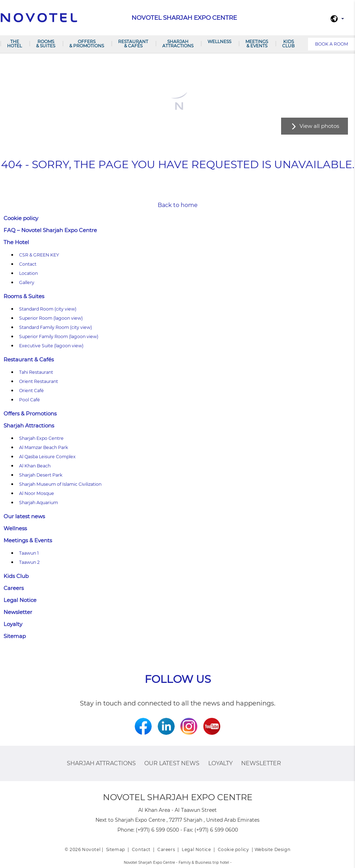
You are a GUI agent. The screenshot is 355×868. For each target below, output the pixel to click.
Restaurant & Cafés (133, 44)
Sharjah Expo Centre (41, 438)
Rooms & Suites (46, 44)
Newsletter (18, 612)
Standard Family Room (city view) (56, 327)
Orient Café (31, 391)
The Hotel (14, 44)
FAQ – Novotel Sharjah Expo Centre (50, 230)
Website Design (272, 849)
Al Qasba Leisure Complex (47, 457)
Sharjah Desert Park (41, 475)
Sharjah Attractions (178, 44)
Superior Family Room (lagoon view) (59, 336)
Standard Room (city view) (48, 309)
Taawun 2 (29, 562)
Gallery (27, 282)
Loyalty (13, 624)
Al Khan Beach (35, 466)
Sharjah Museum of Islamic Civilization (60, 484)
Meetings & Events (257, 44)
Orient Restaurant (39, 381)
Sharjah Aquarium (39, 503)
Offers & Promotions (87, 44)
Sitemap (15, 636)
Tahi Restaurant (36, 372)
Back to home (178, 205)
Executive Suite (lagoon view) (51, 346)
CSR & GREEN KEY (39, 255)
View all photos (319, 126)
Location (28, 273)
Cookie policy (21, 218)
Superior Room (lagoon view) (51, 318)
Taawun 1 (29, 553)
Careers (14, 588)
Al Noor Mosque (37, 493)
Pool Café (30, 400)
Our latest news (24, 516)
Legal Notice (20, 600)
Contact (28, 264)
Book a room (331, 44)
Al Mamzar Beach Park (44, 447)
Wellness (219, 42)
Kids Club (288, 44)
